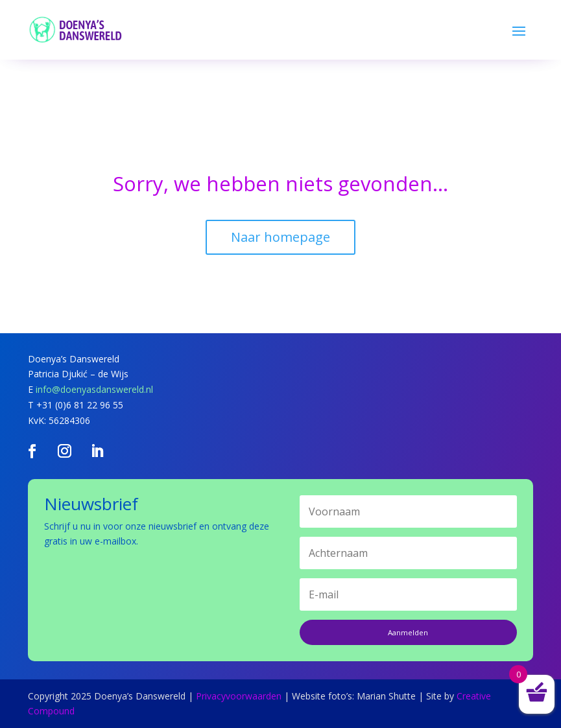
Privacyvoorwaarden (239, 696)
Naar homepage (280, 237)
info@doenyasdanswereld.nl (94, 389)
